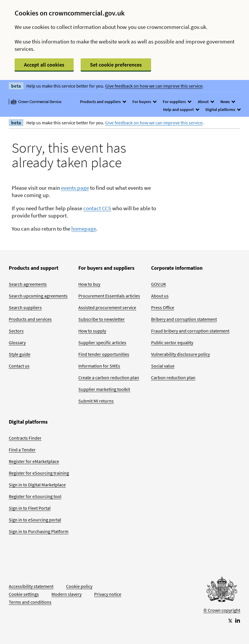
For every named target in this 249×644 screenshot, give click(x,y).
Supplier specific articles (102, 342)
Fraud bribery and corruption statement (190, 331)
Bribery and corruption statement (184, 319)
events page (75, 188)
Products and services (30, 319)
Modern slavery (66, 594)
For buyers (144, 102)
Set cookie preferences (116, 65)
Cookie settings (24, 594)
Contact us (19, 366)
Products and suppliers (103, 102)
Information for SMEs (99, 366)
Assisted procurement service (107, 307)
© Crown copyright (222, 610)
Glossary (17, 342)
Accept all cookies (44, 65)
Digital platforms (223, 109)
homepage (84, 229)
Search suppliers (25, 307)
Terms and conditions (30, 602)
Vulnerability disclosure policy (180, 354)
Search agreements (28, 284)
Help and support (181, 109)
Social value (163, 366)
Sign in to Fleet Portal (30, 508)
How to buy (89, 284)
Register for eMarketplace (34, 461)
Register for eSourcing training (39, 473)
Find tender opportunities (104, 354)
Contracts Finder (25, 438)
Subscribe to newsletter (102, 319)
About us (160, 296)
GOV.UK (159, 284)
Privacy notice (108, 594)
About (206, 102)
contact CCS (97, 208)
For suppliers (177, 102)
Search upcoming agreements (38, 296)
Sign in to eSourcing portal (35, 520)
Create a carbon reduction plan (109, 377)
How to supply (92, 331)
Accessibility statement (31, 586)
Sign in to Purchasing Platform (39, 531)
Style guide (20, 354)
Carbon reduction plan (173, 377)
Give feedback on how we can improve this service (154, 86)
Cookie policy (79, 586)
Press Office (163, 307)
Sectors (16, 331)
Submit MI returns (96, 401)
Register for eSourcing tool (35, 496)
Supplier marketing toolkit (104, 389)
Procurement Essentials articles (109, 296)
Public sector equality (172, 342)
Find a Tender (22, 450)
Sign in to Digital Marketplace (37, 485)
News (228, 102)
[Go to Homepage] (222, 591)
